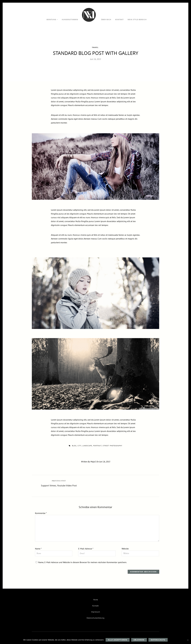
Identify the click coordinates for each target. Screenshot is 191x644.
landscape (87, 443)
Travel (95, 44)
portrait (97, 443)
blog (74, 443)
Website (125, 546)
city (79, 443)
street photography (112, 443)
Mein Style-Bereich (137, 20)
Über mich (106, 20)
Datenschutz (158, 640)
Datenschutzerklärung (95, 615)
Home (96, 597)
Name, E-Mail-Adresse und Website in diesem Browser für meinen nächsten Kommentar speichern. (83, 559)
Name (38, 546)
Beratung (51, 20)
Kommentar (41, 510)
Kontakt (119, 20)
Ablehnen (139, 640)
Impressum (95, 609)
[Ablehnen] (188, 640)
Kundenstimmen (70, 20)
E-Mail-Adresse (86, 546)
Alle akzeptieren (118, 640)
